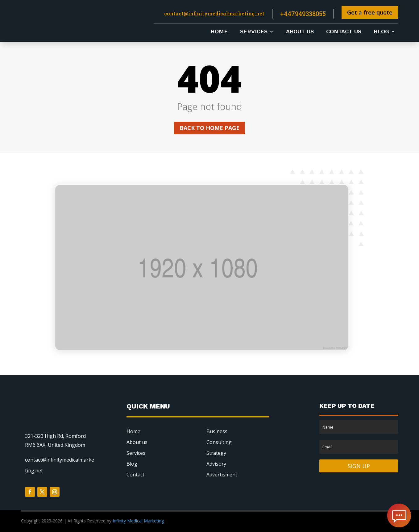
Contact (135, 475)
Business (217, 431)
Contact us (344, 32)
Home (219, 32)
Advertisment (222, 475)
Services (254, 32)
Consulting (219, 442)
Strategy (216, 453)
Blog (381, 32)
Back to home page (209, 128)
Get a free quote (370, 12)
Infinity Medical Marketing (139, 521)
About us (300, 32)
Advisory (216, 464)
